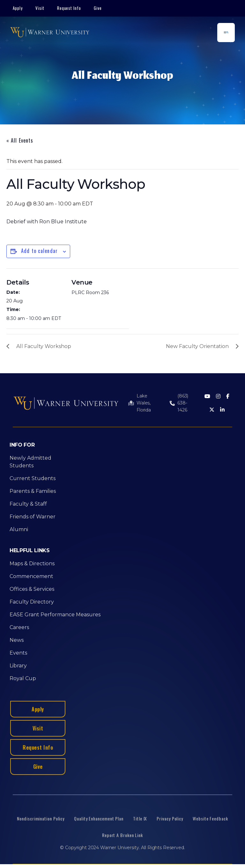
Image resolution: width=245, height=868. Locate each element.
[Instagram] (218, 397)
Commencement (31, 576)
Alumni (19, 529)
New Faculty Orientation (197, 346)
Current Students (33, 478)
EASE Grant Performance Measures (55, 615)
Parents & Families (33, 491)
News (17, 640)
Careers (19, 627)
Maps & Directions (32, 564)
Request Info (69, 8)
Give (98, 8)
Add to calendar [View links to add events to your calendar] (39, 251)
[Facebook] (228, 397)
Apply (18, 8)
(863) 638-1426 (183, 403)
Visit (40, 8)
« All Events (20, 140)
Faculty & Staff (28, 504)
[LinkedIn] (222, 410)
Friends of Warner (33, 517)
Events (18, 653)
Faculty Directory (32, 602)
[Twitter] (212, 410)
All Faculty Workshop (44, 346)
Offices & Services (32, 589)
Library (18, 666)
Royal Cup (23, 678)
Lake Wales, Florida (144, 403)
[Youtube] (207, 397)
